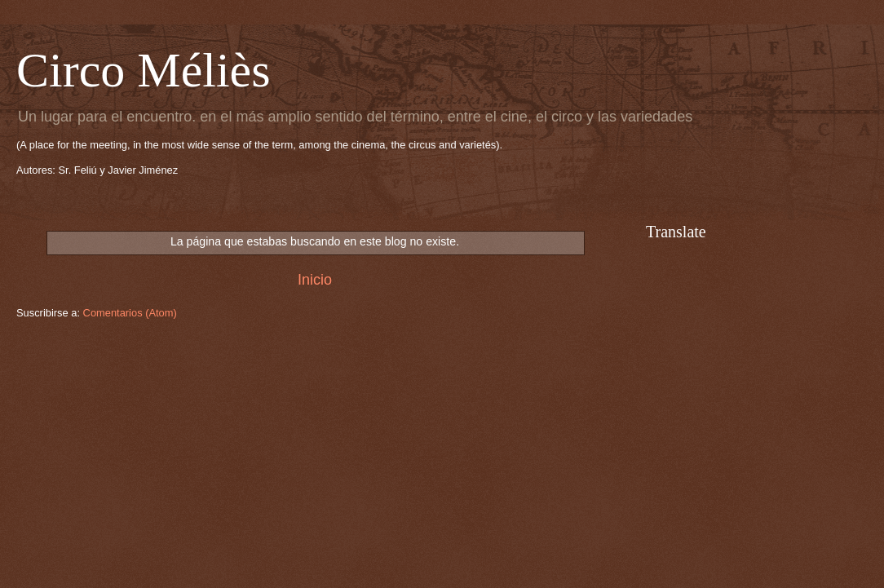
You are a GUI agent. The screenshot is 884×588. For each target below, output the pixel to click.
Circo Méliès (144, 70)
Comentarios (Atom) (130, 313)
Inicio (315, 280)
